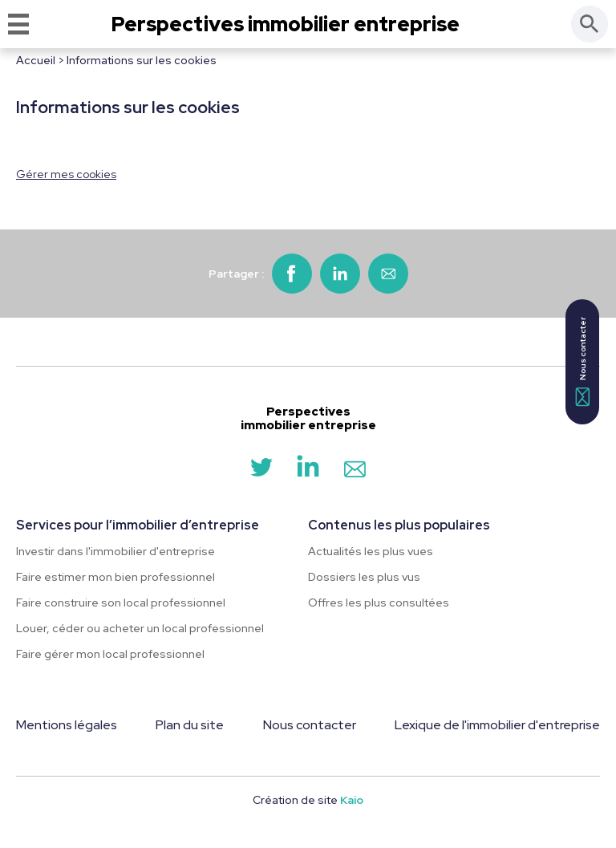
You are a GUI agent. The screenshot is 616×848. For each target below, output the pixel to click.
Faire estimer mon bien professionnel (115, 577)
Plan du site (190, 725)
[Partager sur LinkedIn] (340, 274)
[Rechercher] (590, 24)
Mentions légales (67, 725)
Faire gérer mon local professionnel (110, 654)
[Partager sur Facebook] (292, 274)
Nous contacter (310, 725)
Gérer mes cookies (66, 174)
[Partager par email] (388, 274)
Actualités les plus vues (371, 551)
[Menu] (18, 24)
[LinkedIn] (308, 473)
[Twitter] (261, 473)
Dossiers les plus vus (364, 577)
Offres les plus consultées (379, 603)
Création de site (308, 800)
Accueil (36, 60)
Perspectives (286, 24)
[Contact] (355, 473)
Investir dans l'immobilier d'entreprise (115, 551)
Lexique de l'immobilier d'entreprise (497, 725)
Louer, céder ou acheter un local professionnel (140, 628)
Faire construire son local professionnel (121, 603)
